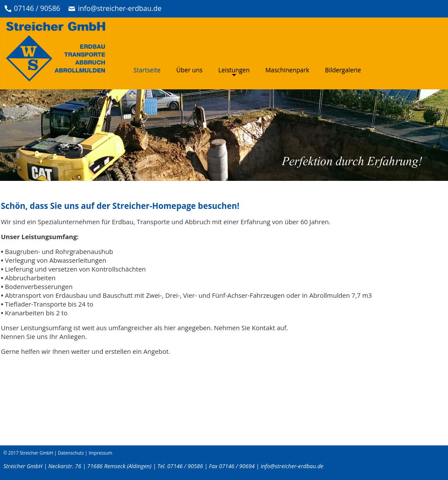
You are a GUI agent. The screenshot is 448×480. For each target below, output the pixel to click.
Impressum (101, 453)
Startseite (147, 70)
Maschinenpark (287, 70)
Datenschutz (71, 453)
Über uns (189, 70)
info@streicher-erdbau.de (120, 8)
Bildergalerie (343, 70)
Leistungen (234, 70)
